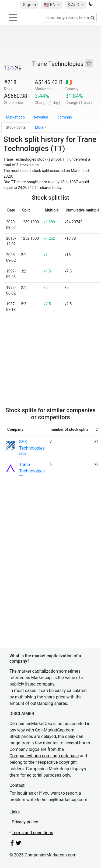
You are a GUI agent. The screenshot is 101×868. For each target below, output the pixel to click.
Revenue (41, 117)
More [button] (39, 127)
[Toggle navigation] (13, 17)
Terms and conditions (32, 833)
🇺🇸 (50, 5)
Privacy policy (25, 822)
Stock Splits (16, 127)
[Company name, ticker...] (70, 18)
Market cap (15, 117)
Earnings (65, 117)
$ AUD (74, 5)
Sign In (29, 5)
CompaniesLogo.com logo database (44, 756)
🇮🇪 (69, 82)
